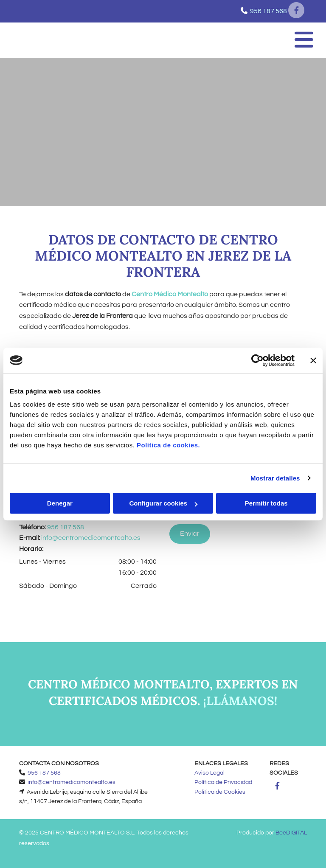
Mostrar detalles (275, 478)
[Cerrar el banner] (313, 360)
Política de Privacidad (223, 782)
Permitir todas (266, 503)
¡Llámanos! (240, 701)
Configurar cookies (163, 503)
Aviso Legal (209, 773)
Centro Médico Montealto (170, 294)
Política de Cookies (220, 792)
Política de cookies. (168, 445)
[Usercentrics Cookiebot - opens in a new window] (257, 360)
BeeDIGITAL (291, 833)
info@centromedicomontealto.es (91, 538)
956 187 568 (268, 11)
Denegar (60, 503)
